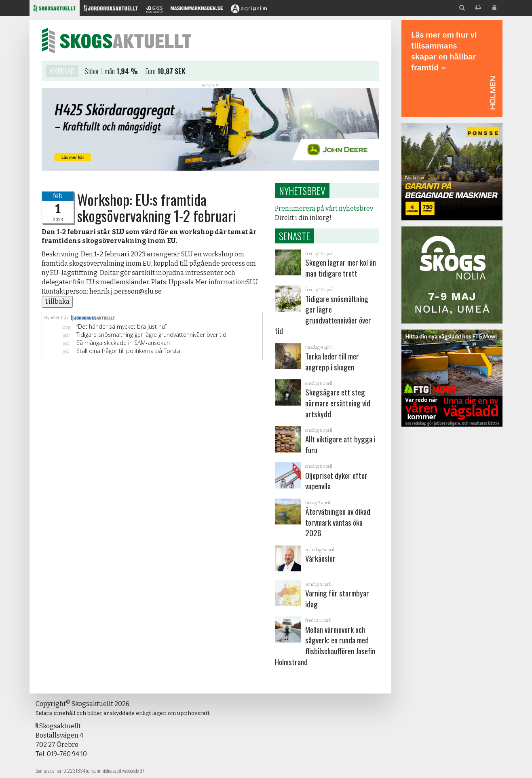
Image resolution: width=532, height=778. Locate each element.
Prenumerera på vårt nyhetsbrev (324, 208)
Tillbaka (57, 301)
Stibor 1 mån (100, 71)
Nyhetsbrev (302, 190)
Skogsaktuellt (116, 40)
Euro (151, 71)
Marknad (62, 71)
